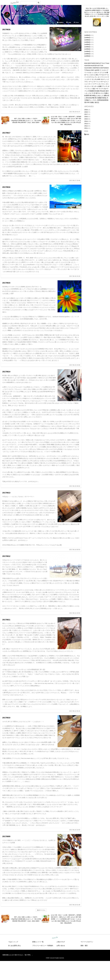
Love (69, 22)
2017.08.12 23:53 (75, 613)
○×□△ (41, 9)
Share (76, 22)
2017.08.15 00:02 (75, 486)
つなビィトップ (13, 942)
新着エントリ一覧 (38, 942)
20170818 (6, 30)
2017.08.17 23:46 (75, 180)
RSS (87, 134)
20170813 (6, 493)
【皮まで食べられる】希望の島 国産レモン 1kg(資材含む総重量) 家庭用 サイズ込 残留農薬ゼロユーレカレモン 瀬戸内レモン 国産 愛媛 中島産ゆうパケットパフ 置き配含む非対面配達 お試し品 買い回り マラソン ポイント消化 (97, 12)
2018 (86, 112)
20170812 (6, 556)
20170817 (6, 133)
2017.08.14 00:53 (75, 550)
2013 (86, 124)
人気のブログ (61, 942)
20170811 (6, 620)
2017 (86, 114)
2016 (86, 117)
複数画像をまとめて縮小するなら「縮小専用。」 (18, 955)
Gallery (60, 22)
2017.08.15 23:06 (75, 365)
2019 (86, 110)
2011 (86, 128)
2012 (86, 126)
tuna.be (55, 938)
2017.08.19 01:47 (75, 112)
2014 (86, 121)
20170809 (6, 836)
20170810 (6, 718)
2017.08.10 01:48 (75, 905)
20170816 (6, 187)
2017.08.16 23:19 (75, 276)
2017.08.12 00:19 (75, 711)
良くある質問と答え (15, 946)
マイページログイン (87, 942)
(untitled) (87, 35)
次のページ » (41, 910)
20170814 (6, 372)
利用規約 (50, 946)
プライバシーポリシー (39, 946)
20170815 (6, 283)
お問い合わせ (61, 946)
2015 (86, 119)
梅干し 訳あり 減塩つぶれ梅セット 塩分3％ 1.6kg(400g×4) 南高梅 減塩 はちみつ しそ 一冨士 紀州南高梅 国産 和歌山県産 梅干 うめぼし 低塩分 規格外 (26, 121)
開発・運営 (84, 946)
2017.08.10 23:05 (75, 830)
